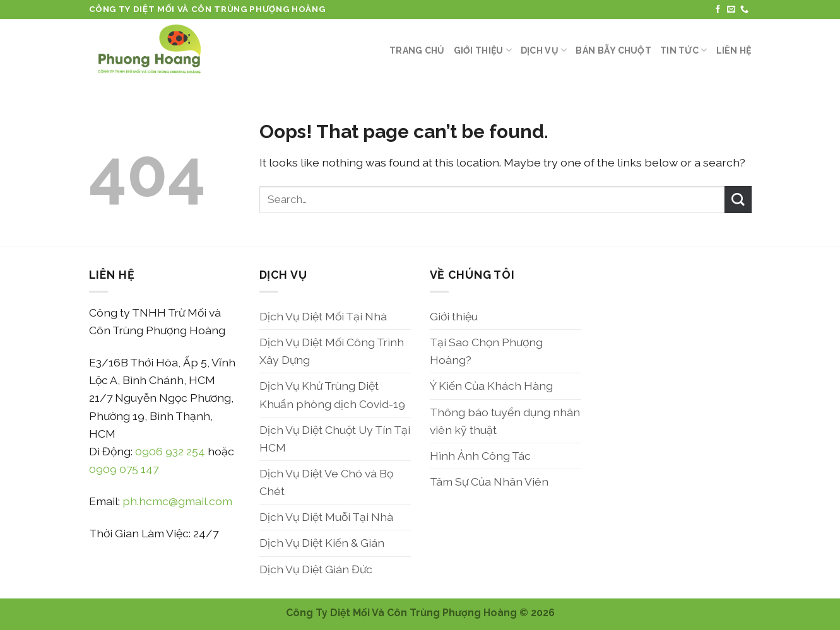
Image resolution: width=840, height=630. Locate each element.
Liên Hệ (734, 50)
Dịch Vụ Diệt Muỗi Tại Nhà (326, 517)
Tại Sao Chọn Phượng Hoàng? (486, 351)
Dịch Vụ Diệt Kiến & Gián (322, 543)
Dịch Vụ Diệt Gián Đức (316, 569)
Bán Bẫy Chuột (613, 50)
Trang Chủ (417, 50)
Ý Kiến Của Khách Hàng (491, 386)
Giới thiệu (483, 50)
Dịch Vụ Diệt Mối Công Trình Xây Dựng (332, 351)
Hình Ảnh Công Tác (480, 456)
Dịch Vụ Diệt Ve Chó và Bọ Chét (326, 482)
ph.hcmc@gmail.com (177, 501)
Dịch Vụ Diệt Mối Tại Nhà (323, 316)
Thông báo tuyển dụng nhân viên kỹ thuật (505, 421)
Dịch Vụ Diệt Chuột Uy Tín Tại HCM (335, 439)
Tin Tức (683, 50)
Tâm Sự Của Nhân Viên (489, 481)
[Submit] (738, 200)
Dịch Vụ (544, 50)
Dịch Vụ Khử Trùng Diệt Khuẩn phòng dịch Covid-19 (332, 394)
